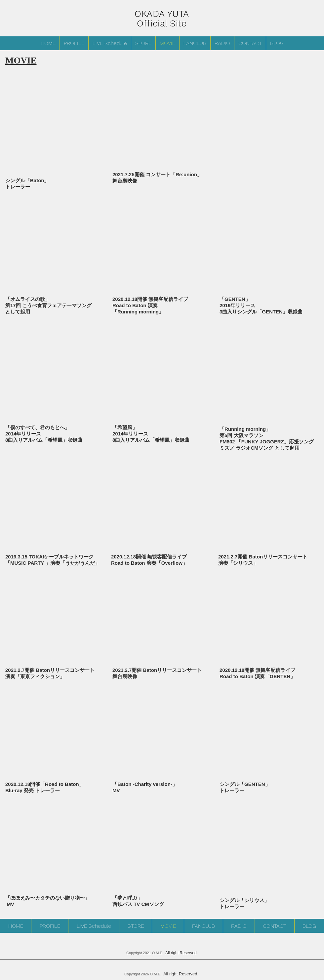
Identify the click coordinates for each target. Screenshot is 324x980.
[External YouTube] (55, 253)
